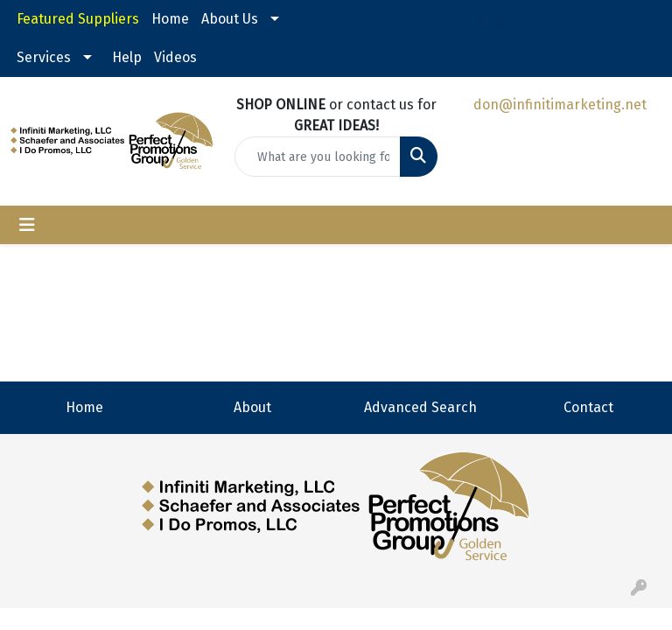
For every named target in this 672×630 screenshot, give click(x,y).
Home (170, 19)
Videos (175, 57)
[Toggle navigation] (27, 225)
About (252, 407)
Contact (588, 407)
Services (44, 57)
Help (127, 57)
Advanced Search (420, 407)
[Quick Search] (318, 157)
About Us (230, 19)
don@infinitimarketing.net (560, 105)
